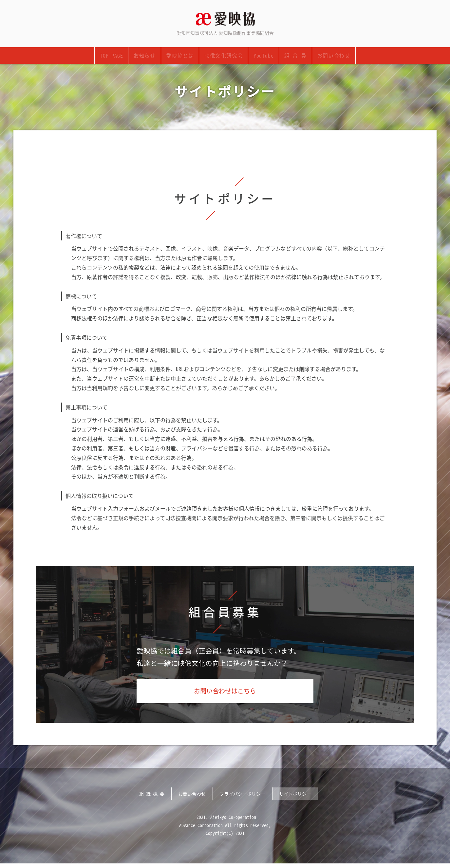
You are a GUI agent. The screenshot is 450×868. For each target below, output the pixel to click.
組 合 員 (294, 57)
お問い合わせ (332, 57)
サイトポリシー (295, 797)
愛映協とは (180, 57)
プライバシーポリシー (242, 797)
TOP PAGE (113, 57)
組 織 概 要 (152, 797)
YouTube (263, 57)
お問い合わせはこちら (225, 693)
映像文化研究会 (224, 57)
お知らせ (146, 57)
